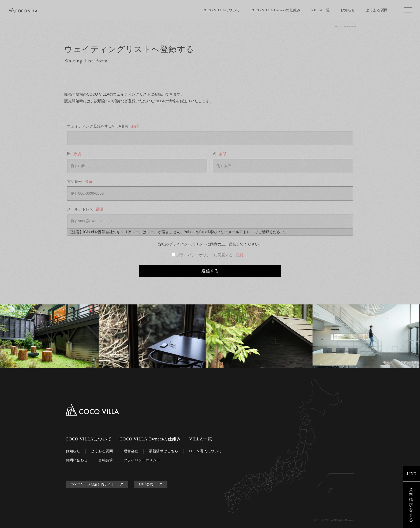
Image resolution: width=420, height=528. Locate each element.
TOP (336, 26)
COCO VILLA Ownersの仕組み (275, 10)
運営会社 (131, 451)
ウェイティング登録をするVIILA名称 (103, 126)
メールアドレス (86, 209)
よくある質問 (377, 10)
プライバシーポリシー (187, 244)
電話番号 (80, 182)
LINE (411, 474)
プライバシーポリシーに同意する (210, 255)
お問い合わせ (77, 460)
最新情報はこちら (164, 451)
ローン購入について (205, 451)
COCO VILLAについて (221, 10)
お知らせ (348, 10)
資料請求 (106, 460)
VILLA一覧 (321, 10)
